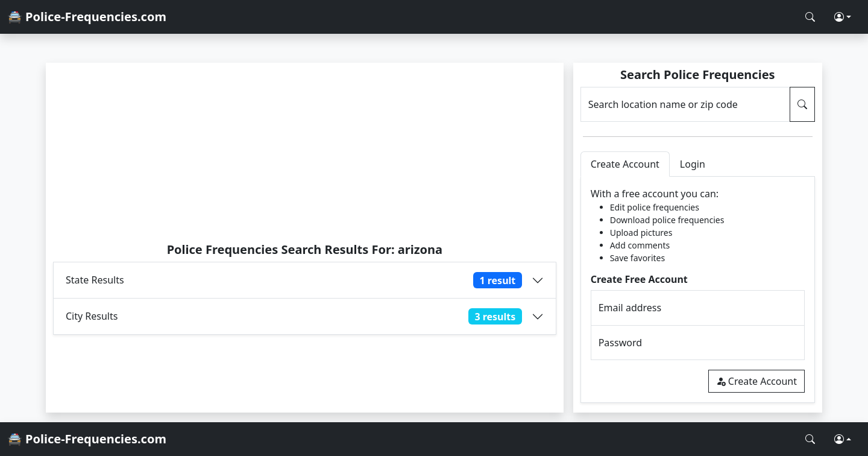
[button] (843, 17)
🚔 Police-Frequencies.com (87, 17)
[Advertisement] (305, 152)
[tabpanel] (698, 290)
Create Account (756, 381)
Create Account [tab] (625, 164)
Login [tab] (693, 164)
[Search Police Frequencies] (810, 17)
